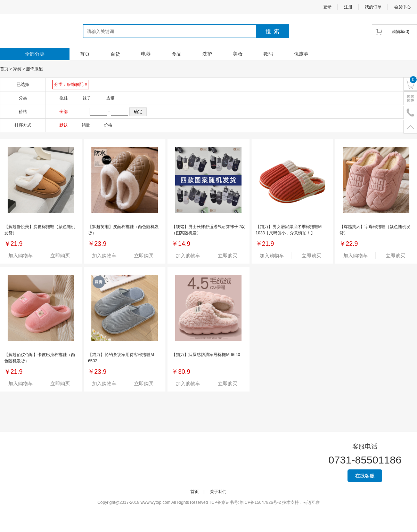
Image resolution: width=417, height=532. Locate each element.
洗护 (207, 54)
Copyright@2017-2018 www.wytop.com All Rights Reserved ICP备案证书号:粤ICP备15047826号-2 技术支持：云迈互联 (208, 502)
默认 (64, 125)
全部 (64, 112)
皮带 (111, 98)
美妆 (238, 54)
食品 (177, 54)
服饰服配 (34, 69)
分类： (71, 84)
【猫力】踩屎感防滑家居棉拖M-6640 (206, 355)
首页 (85, 54)
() (400, 32)
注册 (348, 7)
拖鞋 (64, 98)
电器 (146, 54)
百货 (115, 54)
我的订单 (373, 7)
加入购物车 (21, 256)
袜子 (87, 98)
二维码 (410, 99)
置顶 (410, 127)
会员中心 (402, 7)
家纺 (17, 69)
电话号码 (410, 113)
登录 (327, 7)
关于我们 (218, 492)
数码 (268, 54)
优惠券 (301, 54)
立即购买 (60, 256)
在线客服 (365, 476)
